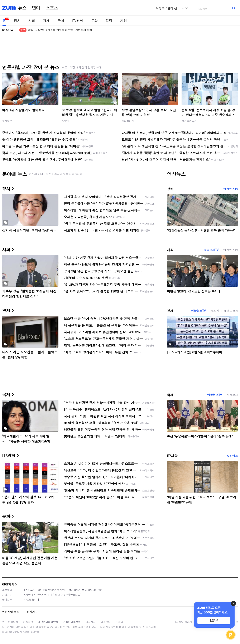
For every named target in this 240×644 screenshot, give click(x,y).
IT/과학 (78, 21)
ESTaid (8, 632)
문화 (94, 21)
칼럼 (109, 21)
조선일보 (7, 121)
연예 (36, 8)
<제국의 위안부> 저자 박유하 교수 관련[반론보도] (53, 595)
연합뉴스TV (231, 189)
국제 (61, 21)
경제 (46, 21)
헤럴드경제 (231, 311)
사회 (32, 21)
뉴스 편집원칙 (10, 622)
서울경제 (232, 395)
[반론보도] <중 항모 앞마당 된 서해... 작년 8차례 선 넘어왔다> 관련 (63, 590)
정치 (17, 21)
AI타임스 (232, 456)
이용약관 (28, 622)
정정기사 (8, 584)
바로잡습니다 (32, 599)
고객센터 (106, 622)
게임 (124, 21)
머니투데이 (128, 121)
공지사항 (91, 622)
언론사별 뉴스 (11, 612)
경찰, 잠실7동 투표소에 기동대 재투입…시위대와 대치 (60, 30)
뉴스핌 (215, 311)
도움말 (119, 622)
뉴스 (22, 8)
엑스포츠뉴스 (189, 121)
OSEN (65, 121)
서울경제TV (211, 250)
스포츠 (52, 8)
